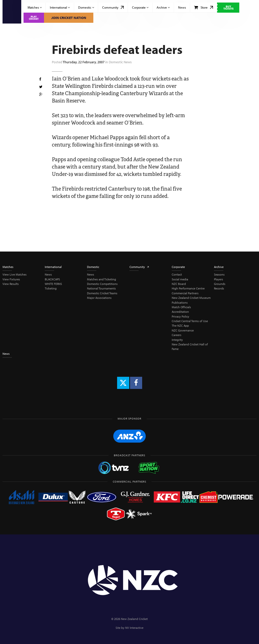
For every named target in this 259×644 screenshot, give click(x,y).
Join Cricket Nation (69, 18)
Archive (163, 7)
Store (203, 7)
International (60, 7)
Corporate (140, 7)
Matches (35, 7)
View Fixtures (11, 279)
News (182, 7)
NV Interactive (134, 628)
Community (113, 7)
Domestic (86, 7)
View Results (11, 284)
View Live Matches (15, 274)
